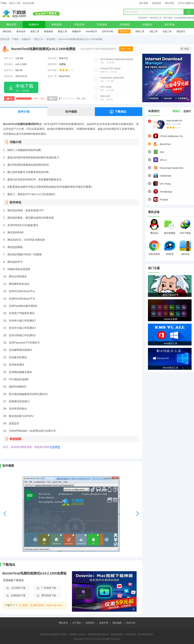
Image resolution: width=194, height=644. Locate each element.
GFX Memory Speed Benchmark (117, 59)
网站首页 (63, 623)
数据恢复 (49, 31)
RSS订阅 (131, 623)
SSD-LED (105, 96)
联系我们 (90, 623)
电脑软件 (26, 39)
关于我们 (77, 623)
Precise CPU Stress (110, 68)
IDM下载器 (168, 18)
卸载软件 (76, 31)
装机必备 (157, 3)
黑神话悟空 (143, 18)
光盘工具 (167, 31)
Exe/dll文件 (92, 31)
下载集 (15, 39)
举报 (185, 49)
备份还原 (21, 31)
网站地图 (117, 623)
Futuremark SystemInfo (112, 78)
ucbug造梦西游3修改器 (184, 18)
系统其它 (181, 31)
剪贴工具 (140, 31)
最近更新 (144, 3)
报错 (23, 605)
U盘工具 (153, 31)
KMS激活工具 (156, 18)
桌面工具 (35, 31)
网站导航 (169, 3)
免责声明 (104, 623)
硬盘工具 (63, 31)
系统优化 (7, 31)
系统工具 (38, 39)
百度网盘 (55, 447)
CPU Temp (106, 87)
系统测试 (124, 31)
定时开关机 (108, 31)
